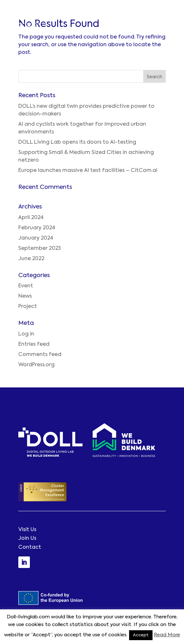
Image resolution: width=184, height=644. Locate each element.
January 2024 (36, 238)
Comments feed (40, 355)
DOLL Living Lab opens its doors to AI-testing (77, 142)
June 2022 (31, 259)
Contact (30, 547)
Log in (26, 334)
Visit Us (27, 530)
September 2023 (39, 249)
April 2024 (31, 218)
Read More (167, 635)
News (25, 296)
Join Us (27, 538)
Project (28, 307)
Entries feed (34, 344)
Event (26, 286)
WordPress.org (36, 365)
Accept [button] (141, 635)
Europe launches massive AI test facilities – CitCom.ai (88, 171)
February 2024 (37, 228)
